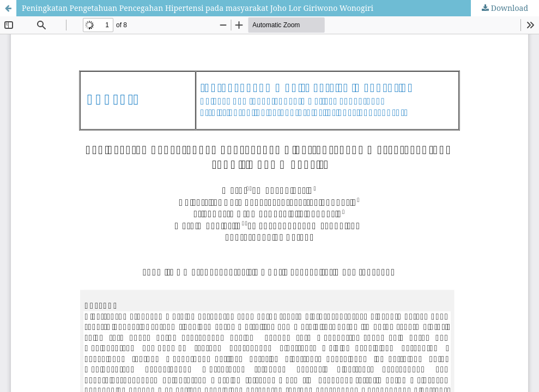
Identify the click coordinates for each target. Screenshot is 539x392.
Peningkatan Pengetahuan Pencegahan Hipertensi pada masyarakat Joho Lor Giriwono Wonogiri (198, 8)
